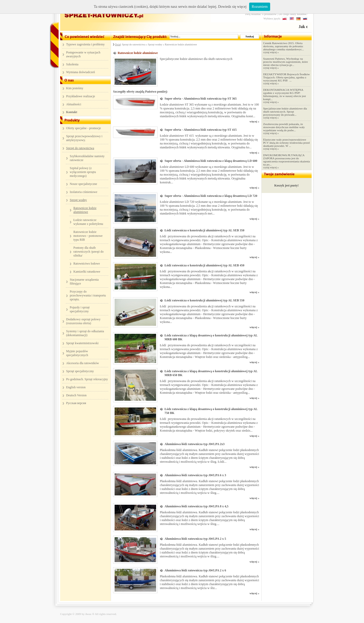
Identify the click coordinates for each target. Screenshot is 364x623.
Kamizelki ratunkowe (87, 272)
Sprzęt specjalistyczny (80, 371)
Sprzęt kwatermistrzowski (82, 343)
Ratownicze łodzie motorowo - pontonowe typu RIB (88, 236)
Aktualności (74, 104)
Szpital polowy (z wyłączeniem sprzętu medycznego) (83, 172)
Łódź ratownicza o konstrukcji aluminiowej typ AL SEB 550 (204, 300)
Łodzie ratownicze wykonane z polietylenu (88, 222)
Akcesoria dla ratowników (83, 363)
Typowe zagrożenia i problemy (85, 44)
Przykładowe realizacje (81, 96)
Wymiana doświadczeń (80, 72)
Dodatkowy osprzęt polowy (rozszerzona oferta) (83, 321)
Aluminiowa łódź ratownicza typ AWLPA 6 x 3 (195, 475)
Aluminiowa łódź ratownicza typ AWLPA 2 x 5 (195, 539)
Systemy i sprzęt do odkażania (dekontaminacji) (85, 333)
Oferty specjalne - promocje (83, 128)
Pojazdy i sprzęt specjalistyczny (80, 309)
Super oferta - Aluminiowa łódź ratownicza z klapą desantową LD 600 (211, 161)
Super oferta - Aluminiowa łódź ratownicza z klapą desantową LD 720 (211, 196)
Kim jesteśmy (75, 88)
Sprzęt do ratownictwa (134, 44)
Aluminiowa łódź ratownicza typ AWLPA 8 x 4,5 (196, 506)
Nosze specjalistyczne (83, 184)
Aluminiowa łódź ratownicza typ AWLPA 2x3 (194, 444)
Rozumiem (260, 7)
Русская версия (76, 403)
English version (76, 387)
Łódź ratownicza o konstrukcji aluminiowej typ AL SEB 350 (204, 230)
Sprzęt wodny (155, 44)
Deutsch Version (76, 395)
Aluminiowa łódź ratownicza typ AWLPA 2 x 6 (195, 570)
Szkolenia (72, 64)
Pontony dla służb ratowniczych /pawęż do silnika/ (89, 252)
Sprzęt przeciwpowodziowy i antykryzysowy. (84, 138)
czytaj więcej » (271, 52)
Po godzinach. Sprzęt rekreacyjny (87, 379)
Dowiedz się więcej (232, 7)
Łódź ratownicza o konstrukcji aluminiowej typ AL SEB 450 (204, 265)
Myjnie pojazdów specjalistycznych (77, 353)
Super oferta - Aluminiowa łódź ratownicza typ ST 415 (200, 130)
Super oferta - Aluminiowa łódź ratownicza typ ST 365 (200, 99)
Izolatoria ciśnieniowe (83, 192)
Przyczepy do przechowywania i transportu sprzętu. (88, 295)
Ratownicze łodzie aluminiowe (181, 44)
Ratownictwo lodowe (87, 264)
